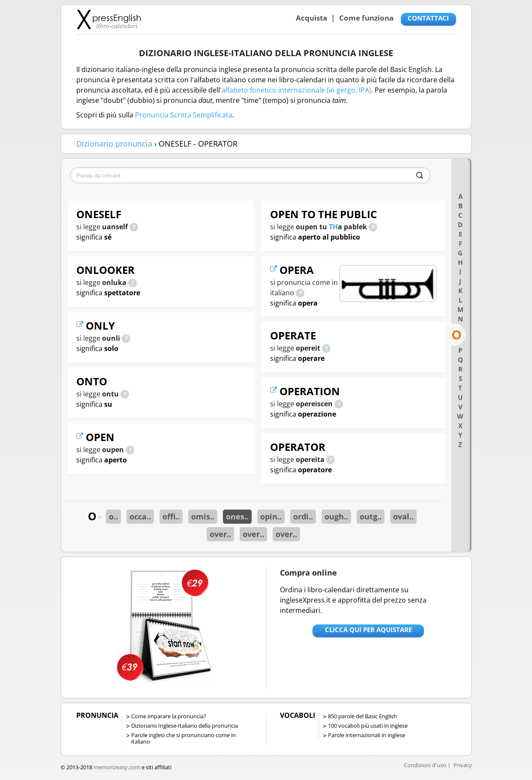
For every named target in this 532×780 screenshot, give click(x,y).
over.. (220, 534)
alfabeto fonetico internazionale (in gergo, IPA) (296, 90)
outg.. (371, 516)
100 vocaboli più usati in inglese (368, 726)
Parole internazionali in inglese (367, 735)
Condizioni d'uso (425, 765)
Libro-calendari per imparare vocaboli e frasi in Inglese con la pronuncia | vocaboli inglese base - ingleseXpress (109, 19)
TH (333, 227)
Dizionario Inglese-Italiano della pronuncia (185, 726)
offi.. (171, 516)
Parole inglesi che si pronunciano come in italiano (183, 738)
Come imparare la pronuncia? (169, 716)
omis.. (203, 516)
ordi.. (303, 516)
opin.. (271, 516)
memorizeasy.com (117, 767)
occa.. (140, 516)
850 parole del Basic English (362, 716)
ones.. (237, 516)
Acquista (311, 18)
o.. (113, 516)
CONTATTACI (428, 18)
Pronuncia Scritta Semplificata (184, 115)
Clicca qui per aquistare (368, 630)
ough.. (336, 516)
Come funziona (366, 18)
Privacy (463, 765)
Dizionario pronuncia (114, 144)
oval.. (403, 516)
